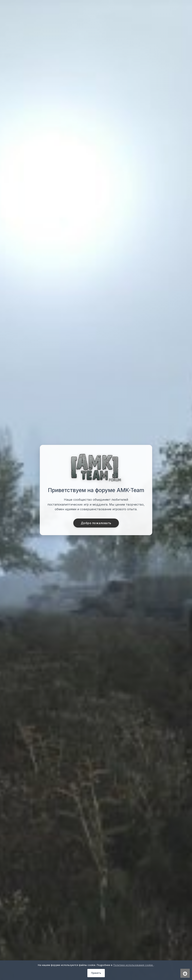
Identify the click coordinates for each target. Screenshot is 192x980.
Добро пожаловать (96, 523)
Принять (96, 973)
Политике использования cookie (133, 965)
